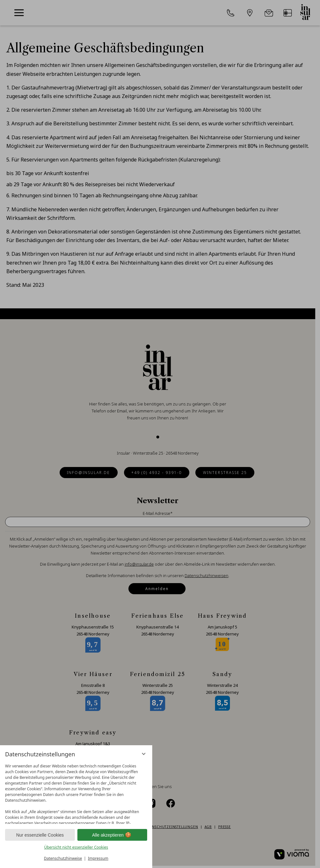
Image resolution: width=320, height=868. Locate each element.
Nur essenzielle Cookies (40, 835)
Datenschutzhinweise (63, 858)
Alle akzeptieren (112, 835)
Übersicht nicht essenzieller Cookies (76, 847)
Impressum (98, 858)
